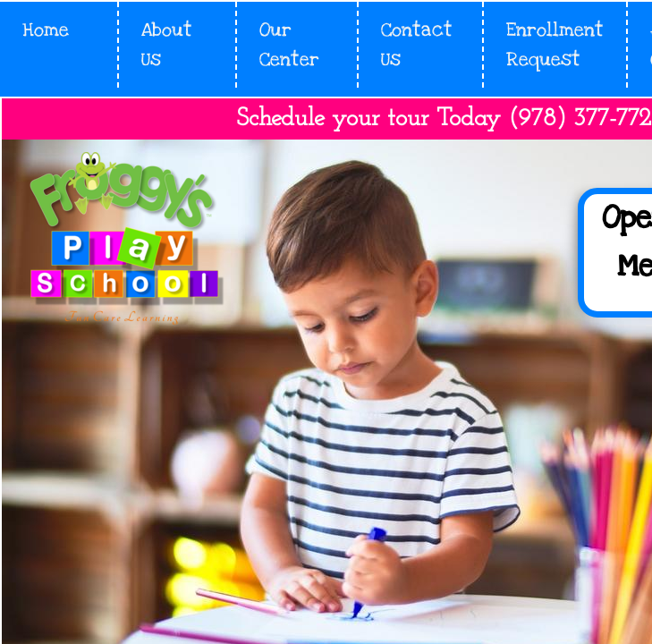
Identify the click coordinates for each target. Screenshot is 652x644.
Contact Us (417, 45)
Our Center (289, 45)
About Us (167, 45)
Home (46, 30)
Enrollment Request (555, 45)
